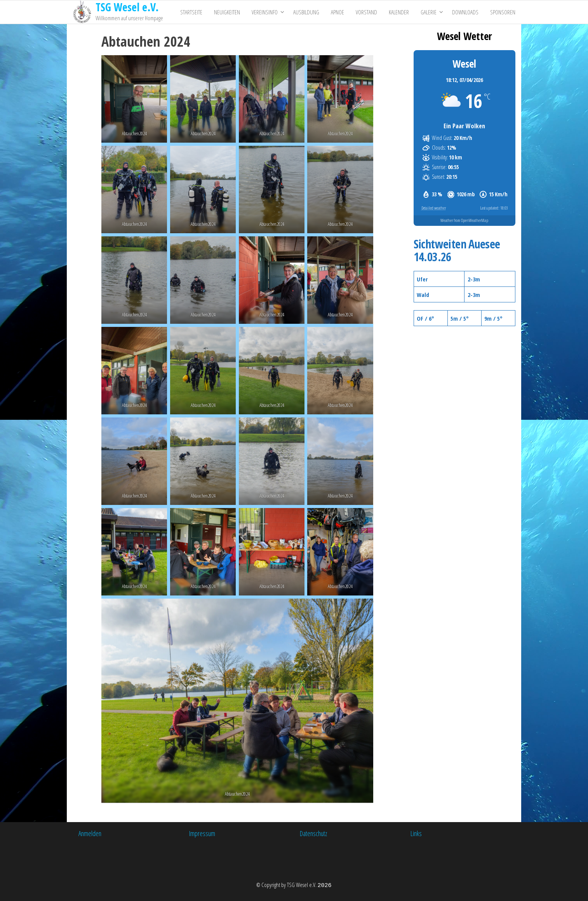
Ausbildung (306, 12)
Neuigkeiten (227, 12)
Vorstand (366, 12)
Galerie (429, 12)
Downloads (465, 12)
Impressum (202, 833)
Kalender (399, 12)
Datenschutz (313, 833)
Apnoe (337, 12)
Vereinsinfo (265, 12)
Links (416, 833)
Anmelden (90, 833)
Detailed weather (434, 208)
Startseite (191, 12)
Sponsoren (503, 12)
